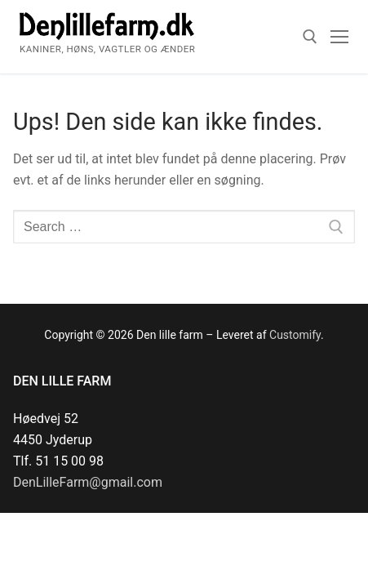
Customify (295, 335)
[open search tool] (310, 37)
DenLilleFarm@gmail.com (88, 482)
